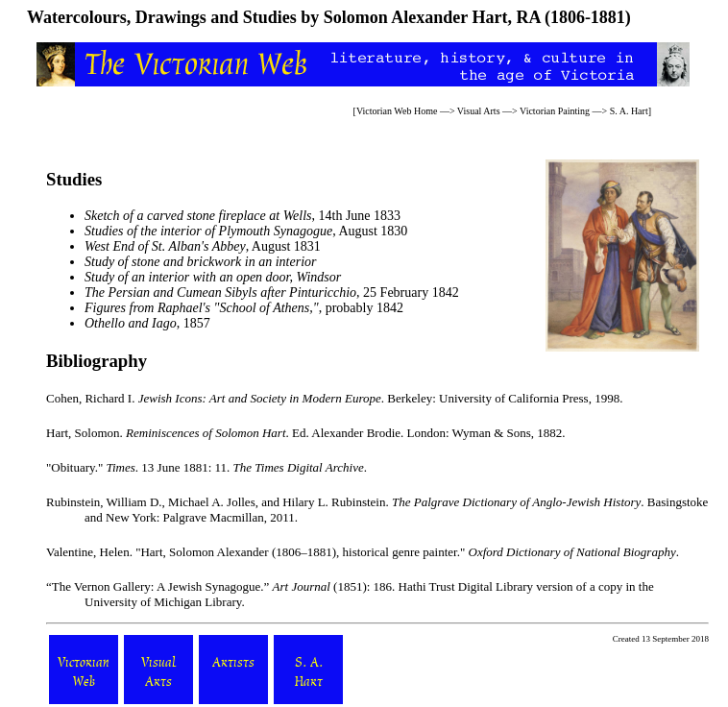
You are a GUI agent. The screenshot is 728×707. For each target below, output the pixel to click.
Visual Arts (479, 111)
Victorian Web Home (397, 111)
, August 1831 (203, 246)
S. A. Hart (629, 111)
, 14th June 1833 (243, 216)
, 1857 (147, 323)
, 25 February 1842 (272, 293)
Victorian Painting (555, 111)
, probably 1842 (244, 308)
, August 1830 (246, 231)
